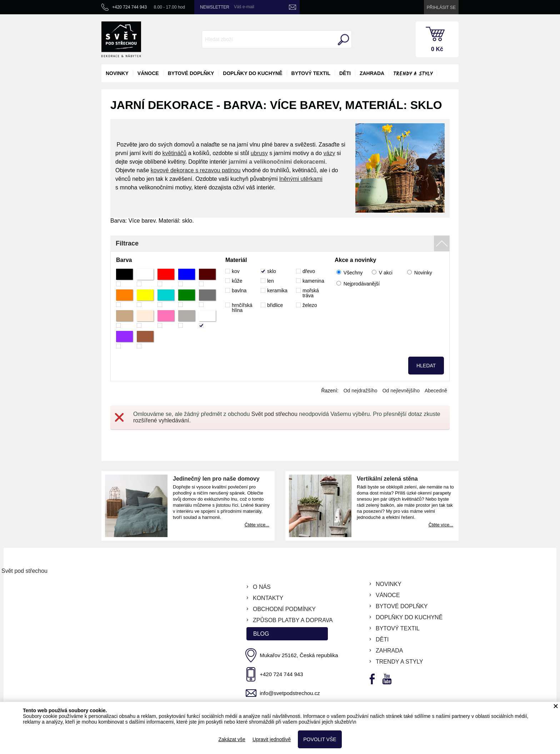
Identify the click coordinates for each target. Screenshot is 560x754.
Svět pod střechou (274, 414)
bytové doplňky (191, 73)
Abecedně (436, 391)
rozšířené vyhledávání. (162, 420)
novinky (117, 73)
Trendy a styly (413, 74)
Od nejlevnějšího (401, 391)
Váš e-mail (244, 7)
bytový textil (311, 73)
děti (345, 73)
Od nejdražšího (361, 391)
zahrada (372, 73)
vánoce (148, 73)
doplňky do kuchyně (252, 73)
